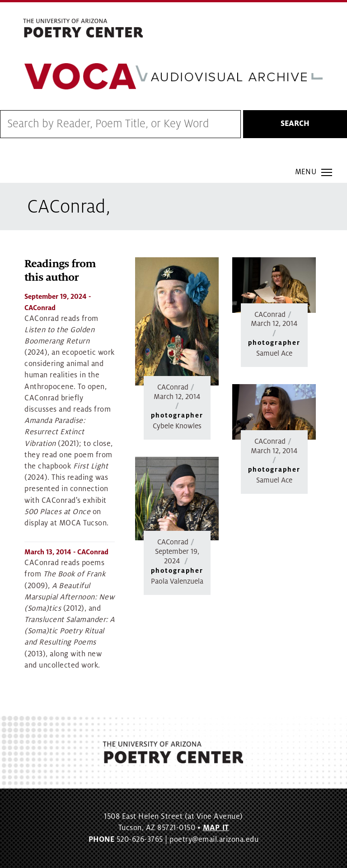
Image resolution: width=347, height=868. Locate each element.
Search (295, 124)
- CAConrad (66, 552)
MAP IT (216, 828)
